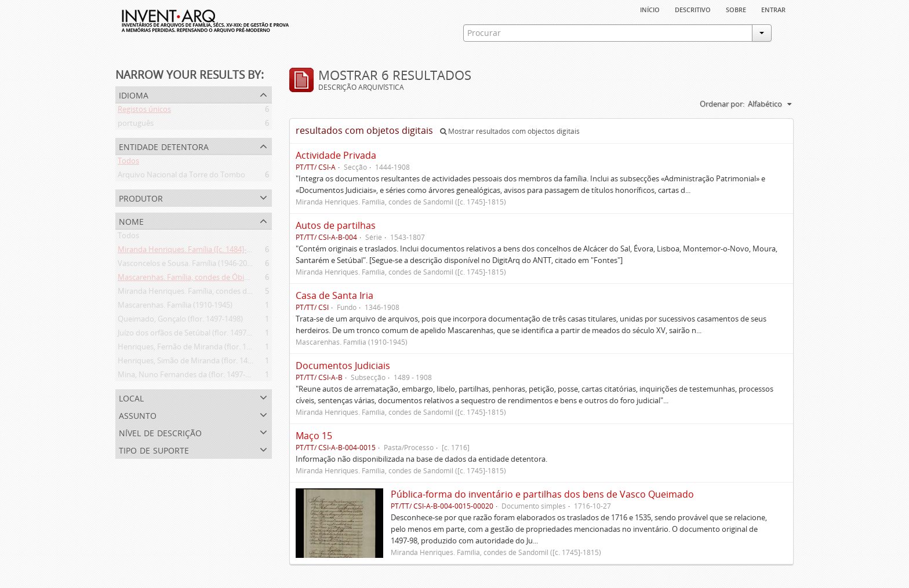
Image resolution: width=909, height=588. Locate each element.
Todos (128, 163)
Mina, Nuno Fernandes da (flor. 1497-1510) (191, 377)
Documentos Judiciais (343, 366)
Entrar (773, 9)
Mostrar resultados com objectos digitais (510, 131)
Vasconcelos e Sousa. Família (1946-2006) (188, 265)
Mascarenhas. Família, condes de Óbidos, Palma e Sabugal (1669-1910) (238, 279)
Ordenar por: (722, 104)
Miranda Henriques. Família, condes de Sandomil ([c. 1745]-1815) (228, 293)
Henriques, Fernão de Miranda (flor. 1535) (189, 349)
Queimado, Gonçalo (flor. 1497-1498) (180, 321)
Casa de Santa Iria (334, 295)
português (136, 125)
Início (650, 9)
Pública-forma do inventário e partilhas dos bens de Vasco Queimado (542, 494)
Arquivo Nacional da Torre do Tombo (181, 177)
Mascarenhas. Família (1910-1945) (175, 307)
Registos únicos (144, 111)
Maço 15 (314, 436)
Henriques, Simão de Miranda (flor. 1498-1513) (197, 363)
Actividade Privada (336, 155)
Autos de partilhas (336, 225)
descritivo (693, 9)
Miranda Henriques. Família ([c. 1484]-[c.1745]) (196, 251)
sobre (736, 9)
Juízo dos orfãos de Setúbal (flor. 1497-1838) (192, 335)
